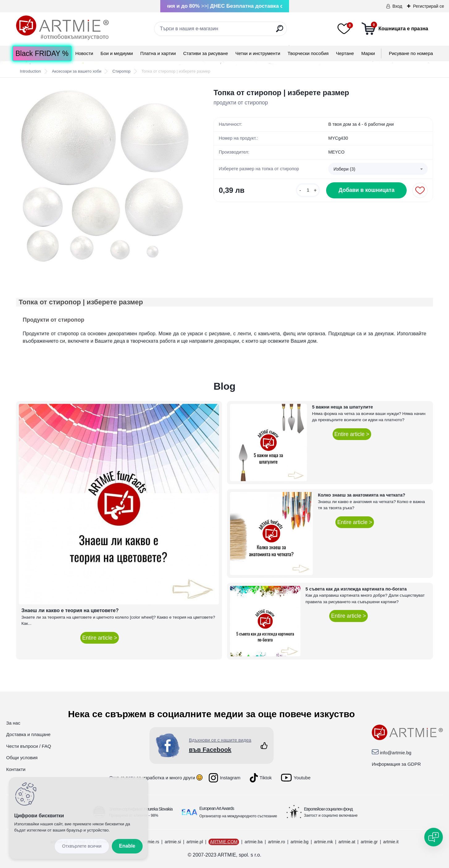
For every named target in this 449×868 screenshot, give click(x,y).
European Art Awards (217, 808)
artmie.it (391, 842)
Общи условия (22, 758)
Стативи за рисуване (206, 53)
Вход (397, 6)
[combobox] (378, 169)
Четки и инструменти (258, 53)
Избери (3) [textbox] (344, 169)
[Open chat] (434, 837)
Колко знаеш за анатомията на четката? (361, 495)
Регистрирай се (428, 6)
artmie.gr (369, 842)
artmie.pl (195, 842)
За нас (13, 723)
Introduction (30, 71)
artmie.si (173, 842)
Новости (84, 53)
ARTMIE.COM (224, 842)
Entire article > (100, 638)
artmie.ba (254, 842)
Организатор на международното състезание (238, 816)
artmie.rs (151, 842)
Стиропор (122, 71)
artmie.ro (277, 842)
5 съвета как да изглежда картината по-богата (356, 589)
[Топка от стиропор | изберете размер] (105, 176)
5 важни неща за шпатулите (342, 407)
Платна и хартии (158, 53)
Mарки (368, 53)
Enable (127, 846)
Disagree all (82, 846)
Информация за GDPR (396, 764)
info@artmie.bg (396, 753)
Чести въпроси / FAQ (29, 746)
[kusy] (308, 190)
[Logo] (62, 28)
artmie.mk (323, 842)
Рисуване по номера (411, 53)
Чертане (345, 53)
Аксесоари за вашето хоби (77, 71)
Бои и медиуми (117, 53)
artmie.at (347, 842)
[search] (280, 31)
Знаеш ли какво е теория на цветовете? (70, 610)
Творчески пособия (308, 53)
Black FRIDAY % (42, 53)
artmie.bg (300, 842)
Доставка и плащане (28, 734)
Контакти (16, 769)
